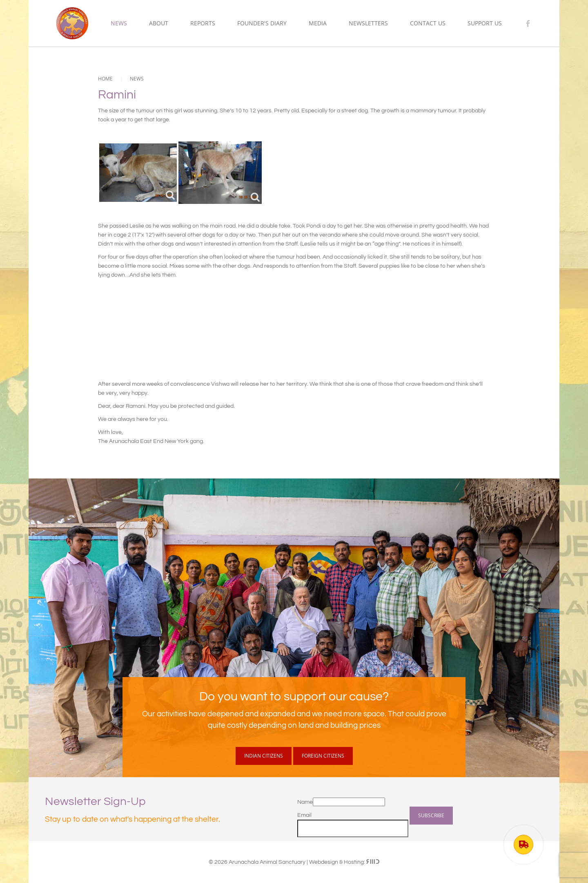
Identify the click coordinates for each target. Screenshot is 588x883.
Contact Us (428, 23)
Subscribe (431, 815)
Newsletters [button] (368, 23)
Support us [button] (485, 23)
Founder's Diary (262, 23)
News (119, 23)
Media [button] (318, 23)
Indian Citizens (264, 756)
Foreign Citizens (323, 756)
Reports (203, 23)
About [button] (159, 23)
